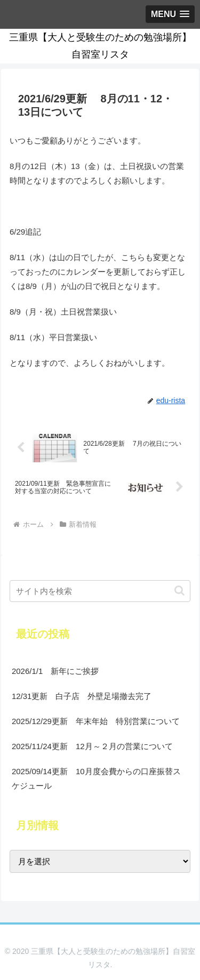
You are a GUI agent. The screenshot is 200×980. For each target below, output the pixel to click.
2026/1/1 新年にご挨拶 (55, 671)
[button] (179, 591)
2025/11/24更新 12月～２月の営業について (92, 746)
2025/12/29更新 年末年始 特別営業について (96, 721)
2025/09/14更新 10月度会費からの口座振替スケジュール (96, 778)
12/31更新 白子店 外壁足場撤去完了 (82, 696)
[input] (100, 591)
